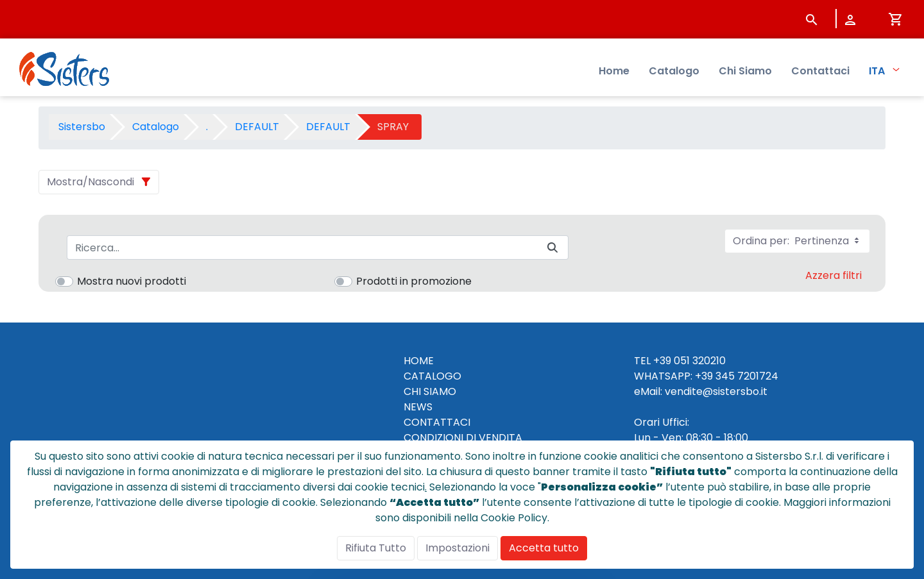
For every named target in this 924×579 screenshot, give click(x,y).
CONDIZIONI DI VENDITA (463, 438)
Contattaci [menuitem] (820, 71)
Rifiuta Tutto (376, 548)
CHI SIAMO (430, 391)
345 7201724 (747, 376)
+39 (704, 376)
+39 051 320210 (689, 361)
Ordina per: (797, 241)
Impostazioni (458, 548)
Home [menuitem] (614, 71)
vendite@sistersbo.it (716, 391)
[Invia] (552, 248)
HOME (419, 361)
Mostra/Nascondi (90, 182)
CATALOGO (432, 376)
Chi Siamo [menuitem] (745, 71)
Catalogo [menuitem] (674, 71)
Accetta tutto (544, 548)
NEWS (418, 407)
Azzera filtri (834, 275)
